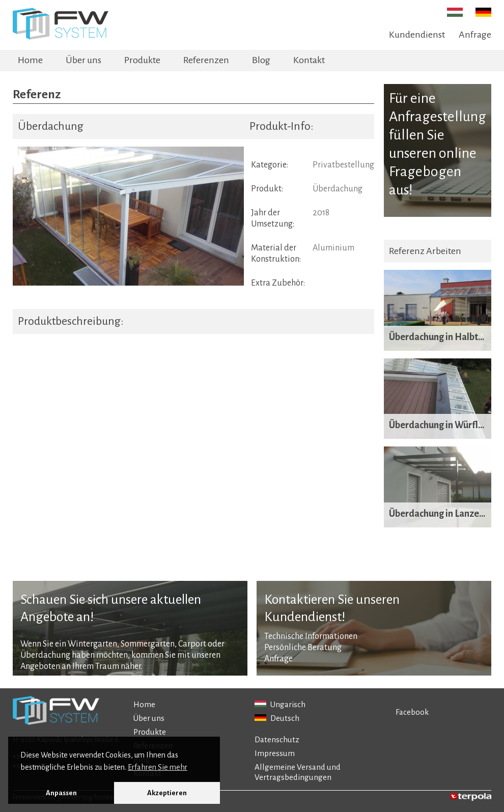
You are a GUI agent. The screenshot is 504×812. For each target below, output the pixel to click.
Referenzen (206, 60)
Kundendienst (417, 35)
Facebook (412, 712)
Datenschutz (277, 739)
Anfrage (475, 35)
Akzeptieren (167, 793)
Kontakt (309, 60)
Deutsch (277, 718)
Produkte (142, 60)
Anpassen (61, 793)
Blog (261, 60)
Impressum (275, 753)
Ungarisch (280, 704)
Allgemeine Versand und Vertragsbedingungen (298, 772)
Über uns (83, 60)
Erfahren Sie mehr (158, 767)
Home (30, 60)
